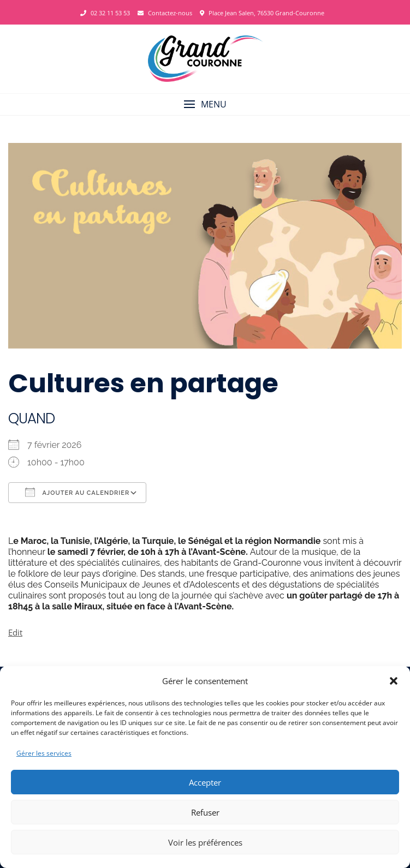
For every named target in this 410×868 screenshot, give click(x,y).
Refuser (205, 812)
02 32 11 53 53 (105, 13)
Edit (15, 632)
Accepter (205, 782)
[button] (394, 681)
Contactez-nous (165, 13)
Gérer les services (44, 753)
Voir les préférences (205, 842)
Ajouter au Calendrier (77, 492)
